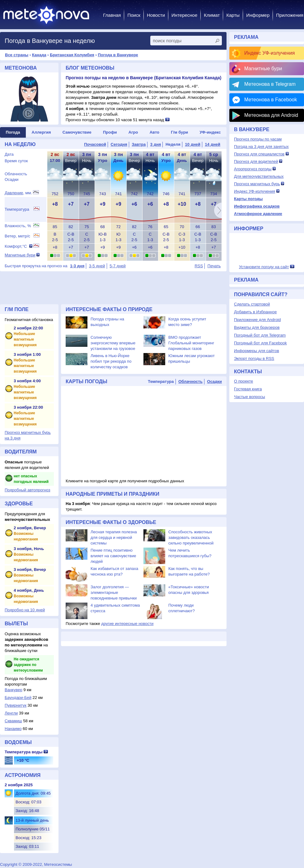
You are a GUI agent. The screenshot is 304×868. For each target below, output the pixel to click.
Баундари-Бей (18, 698)
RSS (199, 266)
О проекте (243, 381)
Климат (212, 15)
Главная (112, 15)
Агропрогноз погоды (253, 169)
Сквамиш (13, 721)
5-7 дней (118, 266)
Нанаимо (13, 729)
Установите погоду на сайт (264, 267)
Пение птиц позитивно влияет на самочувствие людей (113, 556)
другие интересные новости (127, 624)
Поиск (134, 15)
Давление (14, 193)
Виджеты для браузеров (257, 327)
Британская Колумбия (72, 55)
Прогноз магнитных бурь (257, 184)
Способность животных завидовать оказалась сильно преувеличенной (191, 537)
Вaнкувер (14, 690)
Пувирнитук (16, 705)
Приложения (290, 15)
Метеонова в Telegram (270, 84)
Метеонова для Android (271, 115)
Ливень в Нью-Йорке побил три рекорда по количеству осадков (111, 361)
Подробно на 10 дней (25, 610)
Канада (39, 55)
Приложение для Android (257, 320)
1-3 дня (77, 266)
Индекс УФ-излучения (269, 53)
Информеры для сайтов (257, 351)
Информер (258, 15)
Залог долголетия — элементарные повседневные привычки (114, 592)
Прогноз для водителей (256, 161)
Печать (214, 266)
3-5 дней (97, 266)
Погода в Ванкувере (118, 55)
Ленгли (11, 713)
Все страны (17, 55)
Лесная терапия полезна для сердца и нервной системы (114, 537)
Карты (233, 15)
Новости (156, 15)
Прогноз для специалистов (259, 154)
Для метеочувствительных (259, 176)
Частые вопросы (250, 397)
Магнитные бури (20, 255)
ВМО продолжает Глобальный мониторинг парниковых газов (191, 343)
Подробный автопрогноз (28, 490)
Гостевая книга (248, 389)
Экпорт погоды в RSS (254, 358)
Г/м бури (179, 132)
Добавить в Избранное (255, 312)
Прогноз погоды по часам (258, 139)
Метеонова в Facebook (271, 100)
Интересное (184, 15)
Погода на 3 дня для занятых (261, 147)
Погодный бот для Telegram (260, 335)
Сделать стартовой (252, 304)
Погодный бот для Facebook (260, 343)
